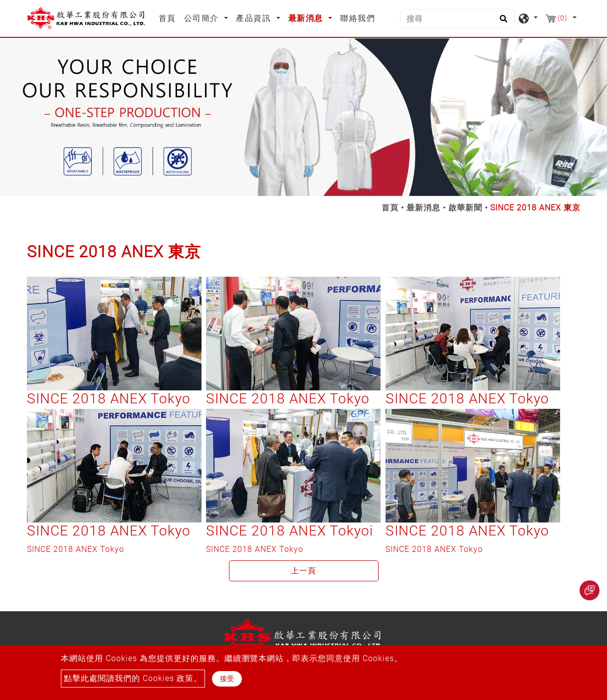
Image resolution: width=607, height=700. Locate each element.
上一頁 (303, 571)
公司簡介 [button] (203, 18)
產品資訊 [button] (255, 18)
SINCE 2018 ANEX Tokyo (109, 399)
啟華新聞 (465, 208)
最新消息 (423, 208)
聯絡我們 (358, 18)
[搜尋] (457, 18)
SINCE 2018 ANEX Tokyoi (290, 531)
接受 (227, 679)
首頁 (169, 17)
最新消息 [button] (307, 18)
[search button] (502, 22)
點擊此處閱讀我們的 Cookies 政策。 (133, 678)
